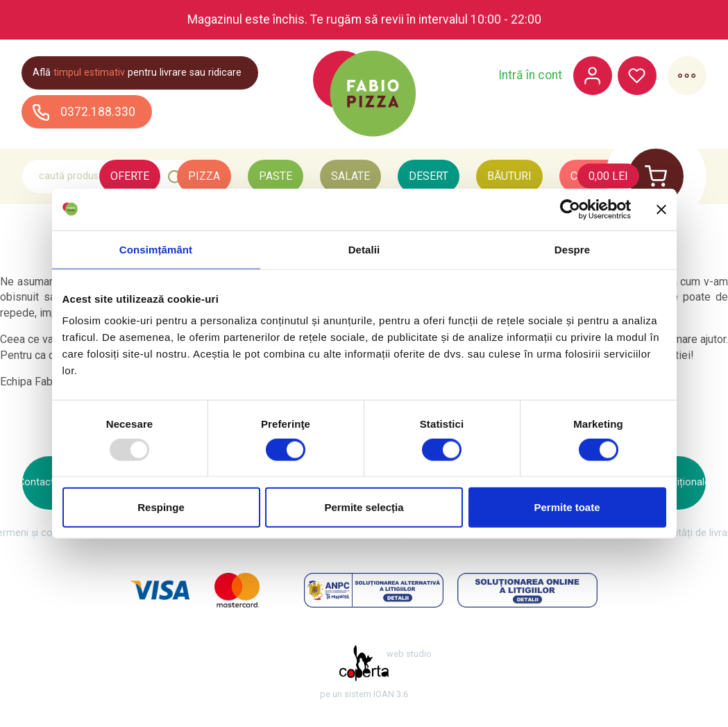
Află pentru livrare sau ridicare (138, 73)
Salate (350, 176)
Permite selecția (364, 507)
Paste (276, 176)
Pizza (204, 176)
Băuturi (509, 176)
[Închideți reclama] (661, 209)
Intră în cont (530, 76)
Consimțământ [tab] (156, 249)
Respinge (161, 507)
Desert (429, 176)
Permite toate (567, 507)
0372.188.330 (85, 112)
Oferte (130, 176)
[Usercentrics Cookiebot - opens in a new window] (570, 209)
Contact (36, 482)
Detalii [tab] (364, 249)
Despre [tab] (572, 249)
